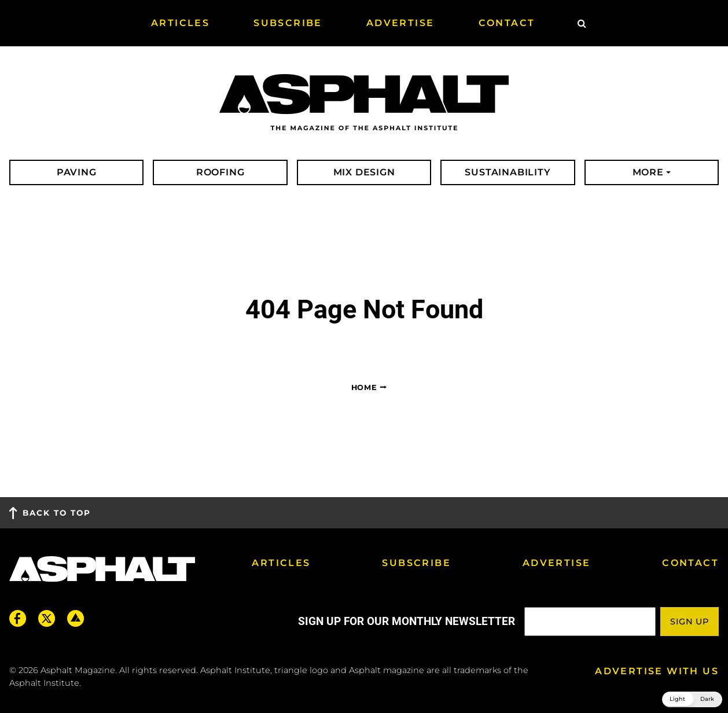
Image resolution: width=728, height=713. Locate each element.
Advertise (557, 563)
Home (364, 387)
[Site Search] (582, 23)
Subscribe (416, 563)
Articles (281, 563)
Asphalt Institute (44, 683)
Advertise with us (657, 671)
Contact (690, 563)
